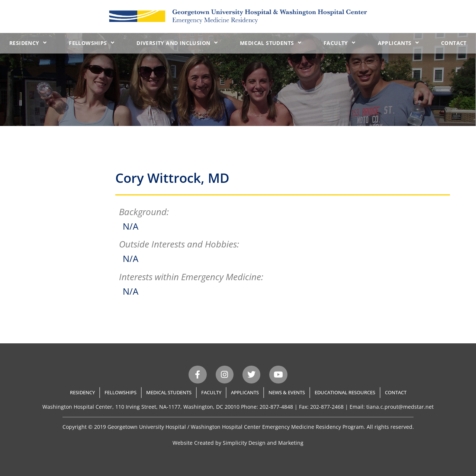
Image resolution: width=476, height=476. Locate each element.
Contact (454, 43)
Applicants (398, 43)
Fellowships (91, 43)
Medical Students (271, 43)
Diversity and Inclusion (177, 43)
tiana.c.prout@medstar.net (400, 407)
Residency (28, 43)
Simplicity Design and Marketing (263, 443)
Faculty (339, 43)
